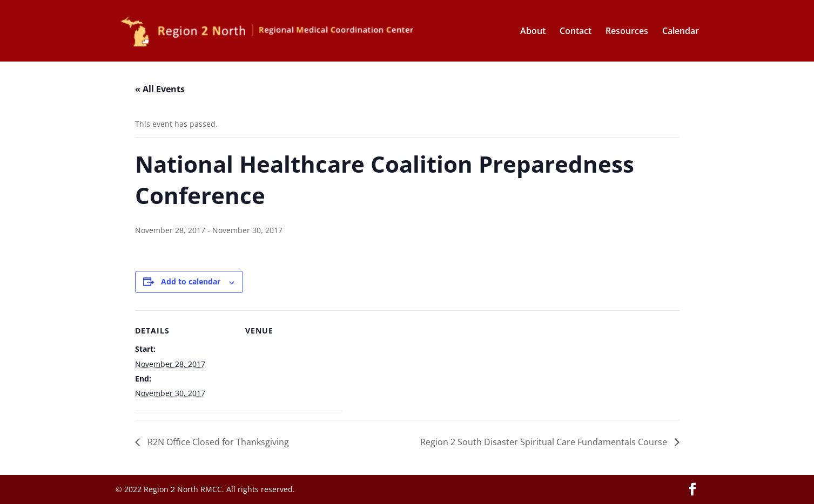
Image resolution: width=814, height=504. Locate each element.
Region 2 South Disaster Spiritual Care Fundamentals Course (545, 442)
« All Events (160, 89)
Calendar (681, 32)
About (533, 32)
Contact (576, 32)
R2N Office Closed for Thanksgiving (217, 442)
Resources (627, 32)
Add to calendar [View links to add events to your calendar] (191, 281)
